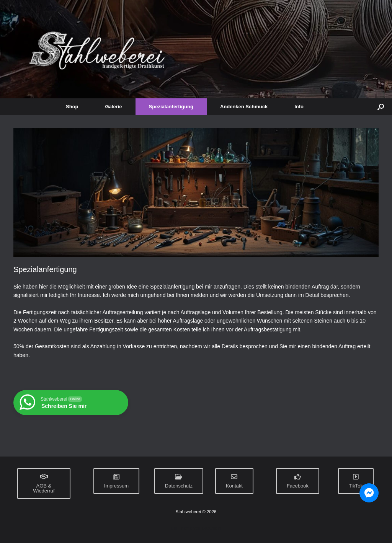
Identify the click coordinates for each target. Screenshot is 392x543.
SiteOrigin (212, 528)
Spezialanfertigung (171, 107)
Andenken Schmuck (244, 107)
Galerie (114, 107)
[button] (381, 107)
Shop (72, 107)
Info (299, 107)
